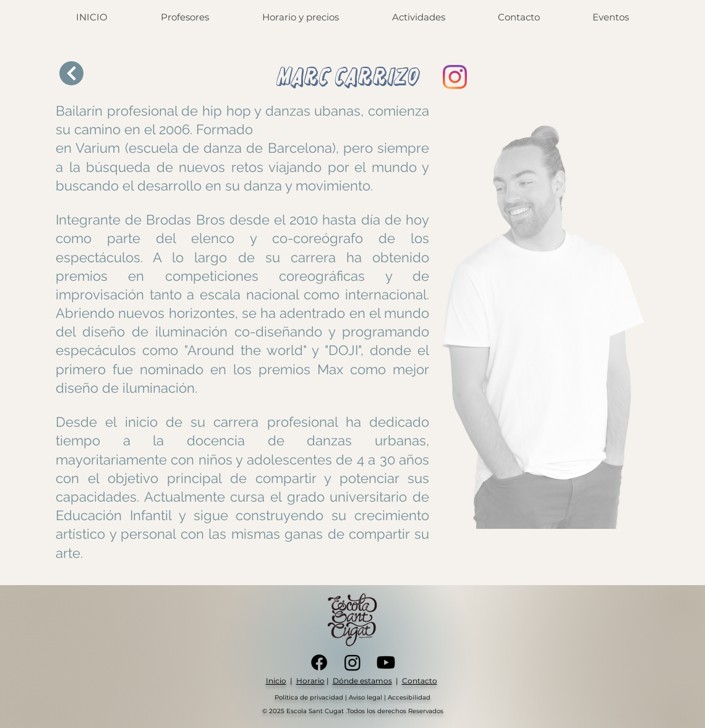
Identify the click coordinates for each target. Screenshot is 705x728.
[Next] (71, 73)
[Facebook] (319, 662)
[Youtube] (386, 662)
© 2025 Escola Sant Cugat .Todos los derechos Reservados (353, 711)
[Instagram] (455, 77)
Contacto (420, 681)
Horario (310, 681)
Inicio (276, 681)
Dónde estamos (362, 681)
